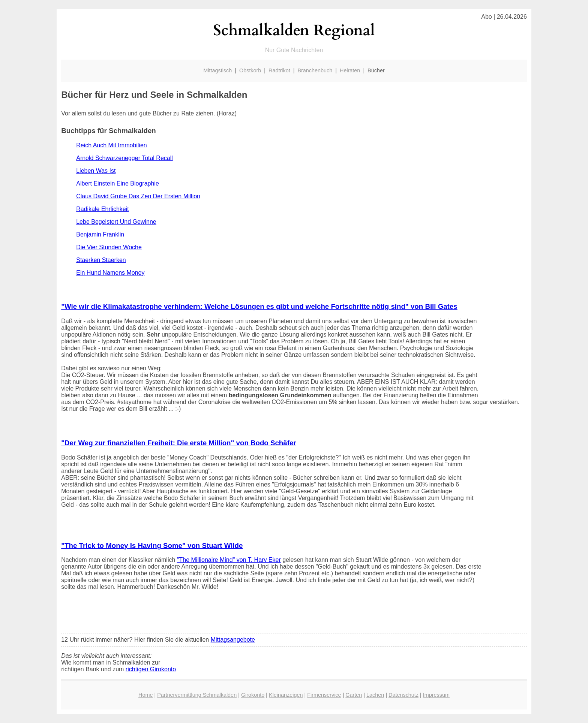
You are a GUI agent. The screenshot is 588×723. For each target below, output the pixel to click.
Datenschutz (403, 695)
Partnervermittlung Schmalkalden (197, 695)
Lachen (375, 695)
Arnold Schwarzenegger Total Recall (124, 158)
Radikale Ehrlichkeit (103, 209)
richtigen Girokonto (151, 669)
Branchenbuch (315, 70)
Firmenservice (324, 695)
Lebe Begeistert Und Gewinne (116, 222)
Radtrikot (279, 70)
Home (145, 695)
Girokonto (253, 695)
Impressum (436, 695)
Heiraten (350, 70)
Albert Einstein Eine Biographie (118, 183)
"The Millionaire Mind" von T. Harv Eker (229, 560)
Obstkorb (250, 70)
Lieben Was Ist (96, 171)
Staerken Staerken (101, 260)
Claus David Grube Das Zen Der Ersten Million (138, 196)
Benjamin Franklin (100, 234)
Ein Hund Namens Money (110, 273)
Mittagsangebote (233, 640)
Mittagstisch (217, 70)
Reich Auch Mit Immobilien (112, 145)
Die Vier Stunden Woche (109, 247)
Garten (354, 695)
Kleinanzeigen (286, 695)
